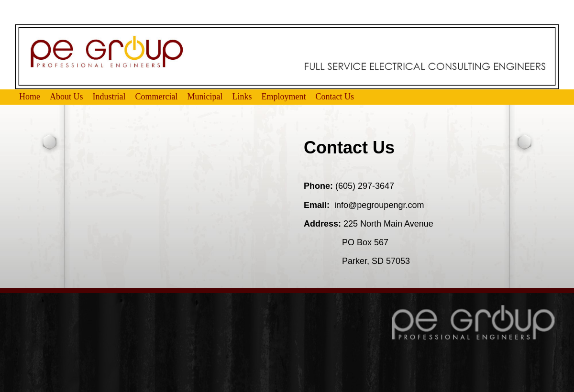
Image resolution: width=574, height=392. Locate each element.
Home (30, 97)
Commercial (157, 97)
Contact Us (335, 97)
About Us (66, 97)
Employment (284, 97)
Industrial (109, 97)
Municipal (205, 97)
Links (242, 97)
